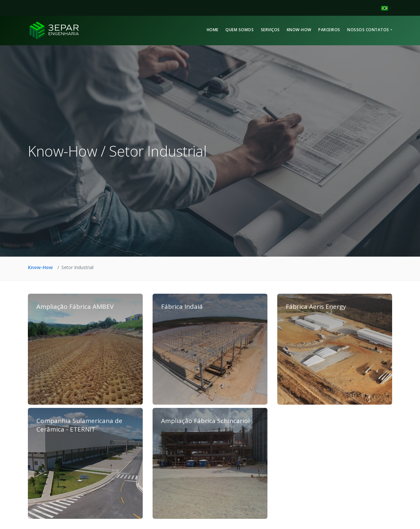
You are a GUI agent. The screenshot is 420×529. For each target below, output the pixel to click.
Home (213, 30)
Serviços (270, 30)
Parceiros (329, 30)
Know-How (299, 30)
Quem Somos (240, 30)
